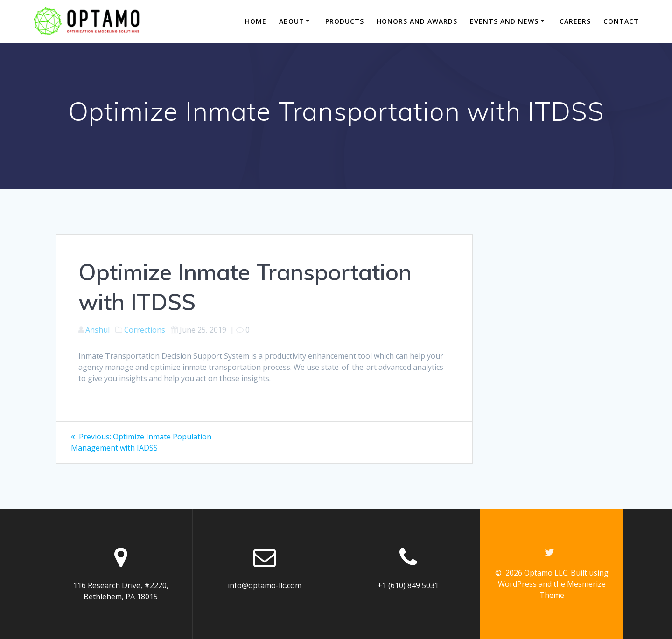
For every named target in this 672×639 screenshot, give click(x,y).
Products (345, 21)
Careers (575, 21)
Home (256, 21)
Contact (621, 21)
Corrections (145, 330)
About (292, 21)
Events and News (504, 21)
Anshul (98, 330)
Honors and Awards (417, 21)
